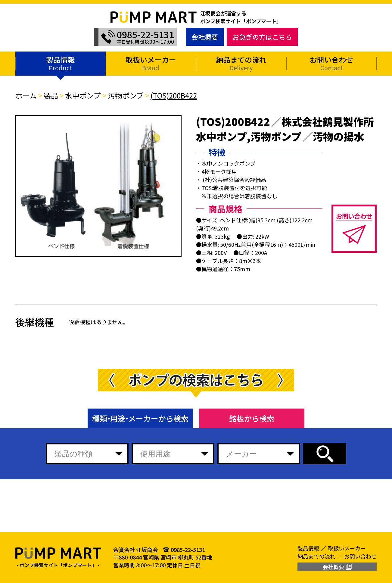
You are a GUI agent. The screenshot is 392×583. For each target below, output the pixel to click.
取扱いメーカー (151, 63)
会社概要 (205, 37)
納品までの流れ (241, 63)
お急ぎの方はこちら (262, 37)
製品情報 (61, 63)
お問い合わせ (331, 63)
